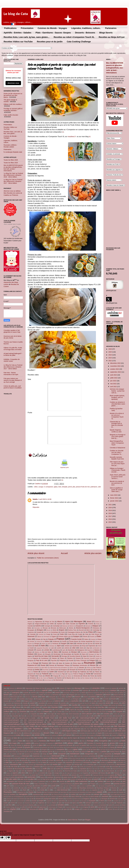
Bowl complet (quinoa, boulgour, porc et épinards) (117, 397)
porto (16, 786)
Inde (71, 643)
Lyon (64, 650)
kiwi (66, 756)
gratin (105, 745)
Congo (48, 634)
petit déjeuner (111, 779)
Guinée (64, 641)
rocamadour (74, 790)
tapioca (74, 803)
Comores (41, 634)
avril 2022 (114, 387)
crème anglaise (61, 714)
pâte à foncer (89, 777)
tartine (96, 803)
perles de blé (82, 779)
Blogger (88, 820)
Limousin (31, 650)
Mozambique (67, 654)
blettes (64, 697)
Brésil (54, 630)
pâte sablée (13, 779)
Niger (98, 654)
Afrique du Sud (50, 622)
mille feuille (14, 767)
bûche (18, 701)
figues (66, 738)
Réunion (93, 665)
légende (46, 758)
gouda (70, 745)
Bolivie (71, 628)
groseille (20, 747)
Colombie (33, 634)
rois (81, 790)
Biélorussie (63, 628)
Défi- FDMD (30, 726)
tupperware (43, 807)
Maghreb (90, 650)
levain (95, 758)
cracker (18, 714)
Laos (52, 648)
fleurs (96, 738)
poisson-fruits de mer (83, 487)
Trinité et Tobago (78, 674)
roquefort (95, 790)
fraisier (35, 741)
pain (109, 773)
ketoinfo (100, 754)
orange (50, 773)
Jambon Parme (115, 752)
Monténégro (57, 654)
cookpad (46, 712)
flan (89, 738)
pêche (66, 779)
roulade (114, 790)
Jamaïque (52, 646)
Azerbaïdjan (56, 626)
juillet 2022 (114, 378)
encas (5, 735)
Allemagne (78, 621)
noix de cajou (47, 771)
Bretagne (40, 630)
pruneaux (82, 786)
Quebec (67, 663)
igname (85, 750)
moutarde (9, 769)
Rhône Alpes (77, 663)
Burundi (81, 630)
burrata (44, 701)
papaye (81, 775)
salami (115, 792)
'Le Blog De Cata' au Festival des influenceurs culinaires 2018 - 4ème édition (13, 175)
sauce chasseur (52, 796)
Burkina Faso (72, 630)
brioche (97, 699)
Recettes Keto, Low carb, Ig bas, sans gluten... (27, 37)
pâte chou (105, 777)
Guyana (97, 642)
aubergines (16, 693)
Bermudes (37, 628)
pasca (43, 777)
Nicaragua (91, 654)
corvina (86, 712)
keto (60, 487)
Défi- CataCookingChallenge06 (108, 720)
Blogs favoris (106, 33)
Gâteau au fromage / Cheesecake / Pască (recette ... (118, 470)
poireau (100, 781)
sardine (73, 794)
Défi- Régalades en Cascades (59, 729)
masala (6, 765)
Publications (10, 28)
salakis (109, 792)
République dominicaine (80, 665)
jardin (8, 754)
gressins (6, 747)
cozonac (6, 714)
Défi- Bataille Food (47, 718)
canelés (50, 703)
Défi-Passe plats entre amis (89, 731)
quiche (123, 786)
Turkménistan (97, 674)
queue (117, 786)
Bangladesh (80, 626)
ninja (17, 771)
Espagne (76, 636)
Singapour (64, 670)
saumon (123, 796)
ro (54, 790)
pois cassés (116, 781)
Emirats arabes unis (65, 636)
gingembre (27, 745)
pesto (103, 779)
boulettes (22, 699)
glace (41, 745)
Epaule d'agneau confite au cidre (116, 431)
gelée (105, 743)
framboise (43, 741)
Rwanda (52, 665)
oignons (15, 773)
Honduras (55, 644)
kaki (20, 754)
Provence (45, 663)
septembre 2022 (116, 372)
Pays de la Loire (42, 660)
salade (99, 792)
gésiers (6, 745)
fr (44, 487)
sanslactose (37, 794)
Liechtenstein (96, 648)
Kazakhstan (76, 646)
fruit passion (115, 741)
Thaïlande (45, 674)
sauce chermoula (63, 796)
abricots (19, 688)
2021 (110, 505)
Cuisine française (38, 716)
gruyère (28, 747)
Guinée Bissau (74, 641)
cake (101, 701)
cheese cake (8, 707)
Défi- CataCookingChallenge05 (83, 720)
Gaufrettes (90, 743)
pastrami (58, 777)
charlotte (97, 705)
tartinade (88, 803)
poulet (53, 786)
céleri (36, 487)
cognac (72, 710)
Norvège (64, 656)
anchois (121, 688)
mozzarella (28, 769)
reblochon (60, 788)
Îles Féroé (94, 678)
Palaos (62, 658)
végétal (13, 809)
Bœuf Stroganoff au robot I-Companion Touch (117, 443)
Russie (43, 665)
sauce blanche (30, 796)
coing (78, 710)
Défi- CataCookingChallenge (85, 718)
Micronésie (84, 652)
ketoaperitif (62, 754)
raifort (29, 788)
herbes (23, 750)
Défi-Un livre (18, 733)
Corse (55, 634)
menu (63, 765)
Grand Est (40, 642)
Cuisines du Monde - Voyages (52, 28)
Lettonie (67, 648)
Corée (62, 634)
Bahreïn (72, 626)
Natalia (35, 499)
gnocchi (49, 745)
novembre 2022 (116, 366)
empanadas (120, 733)
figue (59, 738)
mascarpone (14, 764)
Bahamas (65, 626)
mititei (31, 767)
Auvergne (47, 626)
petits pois (122, 779)
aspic (8, 693)
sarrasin (97, 794)
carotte (108, 703)
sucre (122, 801)
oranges (57, 773)
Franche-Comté (76, 639)
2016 (110, 519)
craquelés (34, 714)
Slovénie (81, 670)
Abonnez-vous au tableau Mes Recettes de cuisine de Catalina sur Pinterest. (13, 193)
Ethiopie (38, 639)
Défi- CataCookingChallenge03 (34, 720)
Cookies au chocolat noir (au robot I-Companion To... (117, 452)
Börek (107, 697)
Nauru (84, 654)
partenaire (32, 777)
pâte (75, 777)
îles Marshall (57, 680)
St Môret (101, 801)
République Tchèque (63, 665)
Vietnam (85, 676)
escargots (91, 735)
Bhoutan (45, 628)
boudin (14, 699)
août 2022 (114, 375)
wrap (97, 809)
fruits (123, 741)
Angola (30, 624)
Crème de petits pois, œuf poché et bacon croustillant (13, 387)
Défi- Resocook (76, 729)
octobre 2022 (115, 369)
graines (84, 745)
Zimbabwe (33, 678)
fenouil (27, 738)
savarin (15, 799)
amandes (96, 688)
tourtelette (117, 805)
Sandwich (13, 794)
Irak (86, 644)
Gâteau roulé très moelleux (13, 104)
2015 (110, 522)
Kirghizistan (92, 646)
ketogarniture (89, 754)
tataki (103, 803)
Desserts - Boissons (85, 33)
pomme (101, 784)
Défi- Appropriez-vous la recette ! (26, 718)
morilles (82, 767)
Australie (30, 626)
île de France (38, 680)
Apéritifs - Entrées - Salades (17, 33)
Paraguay (30, 660)
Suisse (36, 672)
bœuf (70, 697)
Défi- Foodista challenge (46, 726)
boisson (78, 697)
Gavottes (99, 743)
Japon (59, 646)
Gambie (93, 639)
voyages (85, 809)
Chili (84, 632)
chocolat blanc (67, 707)
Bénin (88, 630)
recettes (74, 788)
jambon (104, 752)
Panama (78, 658)
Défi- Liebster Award (83, 727)
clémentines (48, 710)
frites (83, 741)
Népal (85, 656)
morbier (75, 767)
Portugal (36, 663)
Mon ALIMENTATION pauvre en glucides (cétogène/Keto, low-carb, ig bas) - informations (13, 168)
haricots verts (8, 750)
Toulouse (96, 805)
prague (62, 786)
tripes (18, 807)
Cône (117, 710)
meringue (77, 765)
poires (108, 781)
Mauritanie (65, 652)
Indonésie (80, 644)
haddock (94, 747)
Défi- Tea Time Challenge (91, 729)
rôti (107, 790)
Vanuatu (63, 676)
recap (67, 788)
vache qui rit (102, 807)
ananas (114, 688)
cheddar (120, 705)
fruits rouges (13, 743)
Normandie (55, 656)
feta (32, 738)
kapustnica (27, 754)
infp (56, 752)
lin (39, 760)
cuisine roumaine (50, 716)
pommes (108, 784)
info (51, 752)
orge (63, 773)
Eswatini (92, 637)
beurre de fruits (119, 695)
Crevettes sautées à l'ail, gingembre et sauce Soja (12, 331)
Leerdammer (38, 758)
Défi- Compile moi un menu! (35, 724)
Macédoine (71, 650)
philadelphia (10, 781)
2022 (110, 361)
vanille (109, 807)
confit (122, 710)
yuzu (116, 809)
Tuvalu (40, 676)
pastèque (51, 777)
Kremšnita (86, 756)
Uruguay (56, 676)
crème (41, 714)
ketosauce (17, 756)
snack (119, 799)
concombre (108, 709)
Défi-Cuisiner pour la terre (42, 731)
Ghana (99, 639)
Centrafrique (54, 632)
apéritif (45, 690)
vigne (65, 809)
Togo (63, 674)
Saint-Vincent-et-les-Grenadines (59, 668)
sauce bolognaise (40, 796)
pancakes (49, 775)
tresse (124, 805)
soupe (41, 801)
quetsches (110, 786)
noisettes (30, 771)
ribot (31, 790)
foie (101, 738)
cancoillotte (41, 703)
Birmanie (54, 628)
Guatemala (56, 641)
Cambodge (96, 630)
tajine (60, 803)
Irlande (97, 644)
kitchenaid (56, 756)
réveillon (121, 788)
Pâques (120, 775)
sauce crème (75, 796)
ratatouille (43, 788)
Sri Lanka (84, 801)
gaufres (81, 743)
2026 (110, 349)
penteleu (73, 779)
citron (39, 709)
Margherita (78, 763)
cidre (34, 710)
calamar (108, 701)
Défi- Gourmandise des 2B (67, 726)
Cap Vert (46, 632)
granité (99, 745)
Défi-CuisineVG (56, 731)
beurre (108, 695)
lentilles (66, 758)
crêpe (98, 714)
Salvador (82, 668)
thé (5, 805)
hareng (112, 747)
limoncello (25, 760)
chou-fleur (101, 707)
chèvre (18, 707)
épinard (69, 735)
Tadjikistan (83, 672)
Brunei (49, 630)
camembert (9, 703)
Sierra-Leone (55, 670)
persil (70, 487)
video (51, 809)
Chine (90, 632)
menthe (55, 764)
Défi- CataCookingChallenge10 (81, 722)
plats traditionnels (81, 781)
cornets (67, 712)
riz (49, 790)
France (60, 639)
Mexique (74, 652)
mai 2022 (114, 384)
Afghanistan (39, 622)
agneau (49, 688)
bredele (54, 699)
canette (56, 703)
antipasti (38, 691)
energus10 (28, 735)
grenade (121, 745)
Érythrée (59, 678)
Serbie (37, 670)
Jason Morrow (73, 820)
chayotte (113, 705)
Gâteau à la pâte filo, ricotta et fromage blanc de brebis (13, 349)
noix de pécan (58, 771)
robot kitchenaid (62, 790)
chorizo (77, 707)
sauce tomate (94, 796)
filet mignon (74, 738)
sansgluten (23, 794)
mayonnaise (39, 765)
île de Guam (48, 680)
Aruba (98, 624)
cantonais (80, 703)
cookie (32, 712)
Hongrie (64, 643)
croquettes (15, 716)
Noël (23, 771)
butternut (58, 701)
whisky (91, 809)
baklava (122, 693)
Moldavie (31, 654)
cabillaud (66, 701)
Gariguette (50, 743)
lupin (71, 760)
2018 (110, 513)
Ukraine (48, 676)
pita (49, 782)
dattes (111, 716)
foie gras (109, 738)
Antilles (52, 624)
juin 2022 (113, 381)
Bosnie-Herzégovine (83, 628)
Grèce (47, 641)
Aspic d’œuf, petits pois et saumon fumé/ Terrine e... (118, 477)
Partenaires (111, 28)
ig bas (70, 750)
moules (107, 767)
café (84, 701)
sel (32, 799)
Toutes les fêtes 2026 (11, 160)
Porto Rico (22, 786)
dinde (56, 733)
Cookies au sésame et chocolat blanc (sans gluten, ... (117, 404)
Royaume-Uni (32, 665)
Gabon (86, 639)
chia (25, 707)
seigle (28, 799)
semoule (38, 799)
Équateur (51, 678)
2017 (110, 516)
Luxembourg (56, 650)
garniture (59, 743)
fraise (20, 741)
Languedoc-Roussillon (42, 648)
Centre (63, 632)
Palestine (70, 658)
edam (94, 733)
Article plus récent (36, 553)
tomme (71, 805)
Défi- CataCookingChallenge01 (109, 718)
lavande (30, 758)
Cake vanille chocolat (11, 115)
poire (92, 781)
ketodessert (75, 754)
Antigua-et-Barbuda (41, 624)
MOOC (68, 767)
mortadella (89, 767)
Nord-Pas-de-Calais (41, 656)
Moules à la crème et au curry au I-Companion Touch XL (117, 416)
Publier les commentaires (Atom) (48, 558)
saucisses (105, 796)
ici (63, 132)
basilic (41, 695)
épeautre (47, 735)
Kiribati (100, 646)
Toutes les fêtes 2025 (11, 163)
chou (84, 707)
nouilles (99, 771)
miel (7, 767)
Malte (49, 652)
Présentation (27, 28)
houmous (52, 750)
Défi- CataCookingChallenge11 (106, 722)
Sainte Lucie (73, 668)
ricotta (42, 790)
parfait (13, 777)
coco (63, 709)
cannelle (63, 703)
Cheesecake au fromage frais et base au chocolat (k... (116, 424)
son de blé (21, 801)
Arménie (91, 624)
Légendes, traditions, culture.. (86, 28)
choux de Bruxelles (9, 710)
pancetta (57, 775)
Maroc (56, 652)
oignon (9, 773)
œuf (124, 771)
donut (89, 733)
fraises (28, 741)
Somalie (88, 670)
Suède (52, 672)
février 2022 (114, 498)
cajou (95, 701)
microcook (104, 765)
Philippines (63, 660)
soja (124, 799)
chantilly (74, 705)
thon (10, 805)
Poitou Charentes (81, 660)
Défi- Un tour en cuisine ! (110, 729)
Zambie (99, 676)
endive (18, 735)
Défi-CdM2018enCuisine (24, 731)
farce (21, 738)
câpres (93, 703)
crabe (13, 714)
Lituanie (39, 650)
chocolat (54, 707)
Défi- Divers (122, 724)
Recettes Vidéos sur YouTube (18, 42)
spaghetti (49, 801)
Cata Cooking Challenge (79, 42)
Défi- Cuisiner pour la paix (62, 724)
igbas (56, 487)
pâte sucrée (24, 779)
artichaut (100, 691)
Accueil (64, 553)
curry (95, 716)
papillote (88, 775)
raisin (35, 788)
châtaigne (106, 705)
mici (98, 765)
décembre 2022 (116, 363)
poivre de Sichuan (67, 784)
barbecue (35, 695)
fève (49, 738)
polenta (85, 784)
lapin (12, 758)
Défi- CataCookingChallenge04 (58, 720)
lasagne (23, 758)
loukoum (59, 760)
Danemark (31, 636)
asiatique (113, 690)
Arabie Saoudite (70, 624)
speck (55, 801)
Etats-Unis (122, 735)
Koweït (32, 648)
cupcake (77, 716)
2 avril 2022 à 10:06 (45, 499)
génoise (112, 743)
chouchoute (112, 707)
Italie (43, 646)
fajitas (16, 738)
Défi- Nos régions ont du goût (100, 726)
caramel (100, 703)
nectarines (102, 769)
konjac (72, 756)
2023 (110, 358)
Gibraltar (32, 642)
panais (34, 775)
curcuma (84, 716)
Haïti (49, 644)
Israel (36, 646)
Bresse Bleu (68, 699)
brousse (121, 699)
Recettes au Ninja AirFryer (112, 37)
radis (22, 788)
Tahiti (91, 672)
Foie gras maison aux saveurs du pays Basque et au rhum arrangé (13, 380)
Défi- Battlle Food (65, 718)
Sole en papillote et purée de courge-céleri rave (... (116, 490)
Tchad (37, 674)
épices (61, 735)
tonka (82, 805)
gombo (55, 745)
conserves (23, 712)
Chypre (99, 632)
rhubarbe (17, 790)
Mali (43, 652)
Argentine (82, 624)
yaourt (103, 809)
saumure (9, 799)
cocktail (56, 710)
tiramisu (31, 805)
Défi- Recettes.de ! (36, 729)
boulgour (31, 699)
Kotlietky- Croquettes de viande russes (12, 360)
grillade (13, 747)
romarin (88, 790)
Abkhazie (30, 622)
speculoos (62, 801)
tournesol (103, 805)
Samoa (89, 668)
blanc (44, 697)
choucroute (121, 707)
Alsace (89, 622)
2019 (110, 510)
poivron (77, 784)
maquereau (69, 762)
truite (29, 807)
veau (5, 809)
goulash (77, 745)
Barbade (88, 626)
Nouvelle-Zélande (75, 656)
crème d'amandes (74, 714)
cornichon (73, 712)
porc (8, 786)
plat (74, 487)
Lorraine (47, 650)
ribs (36, 790)
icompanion (49, 487)
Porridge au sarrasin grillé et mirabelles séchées (13, 110)
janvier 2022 (115, 501)
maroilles (103, 763)
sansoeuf (46, 794)
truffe (23, 807)
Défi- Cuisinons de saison (88, 724)
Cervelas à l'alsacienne (118, 448)
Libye (88, 648)
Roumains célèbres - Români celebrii (11, 146)
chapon (90, 705)
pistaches (42, 781)
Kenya (84, 646)
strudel (109, 801)
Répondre (36, 507)
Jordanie (67, 646)
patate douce (67, 777)
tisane (38, 805)
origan (68, 773)
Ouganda (35, 658)
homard (29, 750)
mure (52, 769)
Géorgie (37, 644)
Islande (30, 646)
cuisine (28, 716)
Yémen (92, 676)
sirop (93, 799)
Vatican (69, 676)
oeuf (118, 771)
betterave (99, 695)
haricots (120, 747)
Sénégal (75, 672)
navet (96, 769)
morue (95, 767)
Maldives (37, 652)
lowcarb (66, 760)
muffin (45, 769)
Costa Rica (71, 634)
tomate (53, 805)
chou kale (92, 707)
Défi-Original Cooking (69, 731)
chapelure (83, 705)
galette (28, 743)
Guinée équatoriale (87, 641)
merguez (69, 765)
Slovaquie (73, 670)
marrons (110, 762)
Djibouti (39, 637)
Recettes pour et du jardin (50, 42)
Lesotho (59, 648)
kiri (43, 756)
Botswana (96, 628)
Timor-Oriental (56, 674)
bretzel (84, 699)
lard (16, 758)
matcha (24, 765)
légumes (55, 758)
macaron (96, 760)
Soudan (95, 670)
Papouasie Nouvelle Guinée (91, 658)
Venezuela (77, 676)
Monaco (40, 654)
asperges (123, 691)
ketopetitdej (108, 754)
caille (90, 701)
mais (7, 762)
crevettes (107, 714)
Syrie (68, 672)
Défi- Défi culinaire (109, 724)
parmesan (21, 777)
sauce (105, 794)
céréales (26, 705)
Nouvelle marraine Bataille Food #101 (117, 458)
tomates (61, 805)
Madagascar (81, 650)
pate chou (97, 777)
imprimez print (64, 468)
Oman (91, 656)
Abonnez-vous (13, 83)
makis (14, 763)
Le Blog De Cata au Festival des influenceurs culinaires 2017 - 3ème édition (13, 181)
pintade (35, 782)
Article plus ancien (93, 553)
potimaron (94, 487)
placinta (62, 781)
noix (38, 771)
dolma (75, 733)
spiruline (77, 801)
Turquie (32, 676)
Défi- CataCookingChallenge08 (33, 722)
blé (59, 697)
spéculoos (70, 801)
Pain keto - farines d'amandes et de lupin (11, 374)
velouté (23, 809)
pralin (67, 786)
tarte (81, 803)
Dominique (47, 637)
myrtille (58, 769)
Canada (39, 632)
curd (90, 716)
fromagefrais (103, 741)
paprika (112, 775)
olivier (30, 773)
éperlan (54, 735)
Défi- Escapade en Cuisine (15, 726)
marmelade (87, 762)
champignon (64, 705)
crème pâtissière (87, 714)
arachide (76, 690)
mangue (60, 762)
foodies (118, 738)
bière (21, 697)
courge (41, 487)
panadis (27, 775)
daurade (118, 716)
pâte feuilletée (114, 777)
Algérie (67, 622)
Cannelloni (72, 703)
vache (92, 807)
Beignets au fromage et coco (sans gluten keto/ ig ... (118, 436)
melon (48, 765)
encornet (11, 735)
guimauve (45, 747)
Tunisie (88, 674)
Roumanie (89, 663)
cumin (71, 716)
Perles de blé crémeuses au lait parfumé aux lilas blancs (13, 95)
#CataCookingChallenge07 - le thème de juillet (13, 354)
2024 (110, 355)
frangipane (76, 741)
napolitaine (83, 769)
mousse (123, 767)
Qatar (60, 663)
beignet (64, 695)
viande (41, 809)
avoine (58, 693)
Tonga (69, 674)
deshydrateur (36, 733)
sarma (81, 794)
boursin (47, 699)
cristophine (122, 714)
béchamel (55, 695)
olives (23, 773)
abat (5, 688)
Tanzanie (30, 674)
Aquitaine (60, 624)
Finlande (51, 639)
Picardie (71, 660)
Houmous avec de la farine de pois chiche (13, 337)
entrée (37, 735)
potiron (45, 786)
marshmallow (120, 763)
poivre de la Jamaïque (53, 784)
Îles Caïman (86, 678)
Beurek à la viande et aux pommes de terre (117, 483)
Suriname (44, 672)
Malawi (30, 652)
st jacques (92, 801)
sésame (61, 799)
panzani (74, 775)
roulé (120, 790)
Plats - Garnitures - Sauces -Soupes (53, 33)
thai (113, 803)
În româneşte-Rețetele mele (13, 152)
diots (63, 733)
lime (18, 760)
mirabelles (23, 767)
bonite (101, 697)
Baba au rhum (76, 693)
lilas (7, 760)
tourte (110, 805)
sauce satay (85, 796)
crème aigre (51, 714)
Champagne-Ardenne (74, 632)
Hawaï (43, 644)
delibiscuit (27, 733)
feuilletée (40, 738)
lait (99, 756)
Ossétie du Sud (76, 773)
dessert (46, 733)
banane (6, 695)
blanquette (52, 697)
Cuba (87, 634)
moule (101, 767)
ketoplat (65, 487)
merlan (84, 765)
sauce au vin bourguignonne (16, 796)
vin (70, 809)
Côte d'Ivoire (95, 634)
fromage (90, 741)
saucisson (115, 796)
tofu (43, 805)
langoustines (107, 756)
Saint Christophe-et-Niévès (51, 792)
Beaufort (48, 695)
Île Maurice (68, 678)
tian (16, 805)
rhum (24, 790)
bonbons (93, 697)
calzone (115, 701)
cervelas (42, 705)
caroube (116, 703)
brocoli (113, 699)
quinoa (8, 788)
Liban (74, 648)
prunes (90, 786)
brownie (6, 701)
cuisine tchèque (63, 716)
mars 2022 (114, 495)
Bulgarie (62, 630)
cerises (33, 705)
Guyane (30, 644)
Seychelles (46, 670)
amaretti (107, 688)
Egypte (54, 636)
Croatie (80, 634)
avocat (50, 693)
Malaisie (97, 650)
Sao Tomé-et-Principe (57, 794)
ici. (90, 137)
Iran (91, 644)
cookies (39, 712)
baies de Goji (105, 693)
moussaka (115, 767)
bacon (84, 693)
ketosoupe (26, 756)
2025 (110, 352)
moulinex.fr (72, 137)
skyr (98, 799)
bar (22, 695)
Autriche (38, 626)
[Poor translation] (8, 838)
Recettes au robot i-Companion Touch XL (74, 37)
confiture (7, 712)
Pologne (92, 660)
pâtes (32, 779)
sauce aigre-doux (115, 794)
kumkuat (93, 756)
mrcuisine (38, 769)
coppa (54, 712)
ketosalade (7, 756)
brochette (106, 699)
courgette (119, 712)
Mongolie (48, 654)
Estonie (85, 636)
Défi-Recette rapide (106, 731)
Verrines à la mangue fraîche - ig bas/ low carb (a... (117, 391)
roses (102, 790)
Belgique (95, 626)
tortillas (88, 805)
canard (32, 703)
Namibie (77, 654)
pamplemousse (17, 775)
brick (89, 699)
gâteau (70, 743)
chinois (45, 707)
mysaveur (66, 769)
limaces (12, 760)
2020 (110, 508)
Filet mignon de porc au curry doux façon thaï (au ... (117, 464)
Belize (29, 628)
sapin (67, 794)
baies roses (114, 693)
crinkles (115, 714)
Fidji (44, 639)
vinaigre (77, 809)
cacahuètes (75, 701)
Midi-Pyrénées (94, 652)
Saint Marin (44, 668)
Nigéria (30, 656)
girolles (35, 745)
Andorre (97, 622)
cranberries (26, 714)
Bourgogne (31, 630)
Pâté (82, 777)
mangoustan (52, 763)
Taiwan (97, 672)
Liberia (82, 648)
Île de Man (77, 678)
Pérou (54, 663)
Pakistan (54, 658)
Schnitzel (22, 799)
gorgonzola (62, 745)
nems (109, 769)
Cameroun (31, 632)
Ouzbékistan (45, 658)
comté (100, 710)
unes (80, 807)
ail (55, 688)
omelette (43, 773)
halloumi (106, 747)
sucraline (116, 801)
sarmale (88, 794)
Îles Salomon (30, 752)
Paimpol (103, 773)
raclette (16, 788)
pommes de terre (120, 784)
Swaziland (61, 672)
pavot (39, 779)
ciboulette (28, 710)
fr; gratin (14, 741)
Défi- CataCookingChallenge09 (57, 722)
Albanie (60, 622)
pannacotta (65, 775)
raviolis (52, 788)
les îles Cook (42, 678)
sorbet (28, 801)
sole (99, 487)
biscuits (35, 697)
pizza (54, 781)
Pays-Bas (54, 660)
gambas (36, 743)
